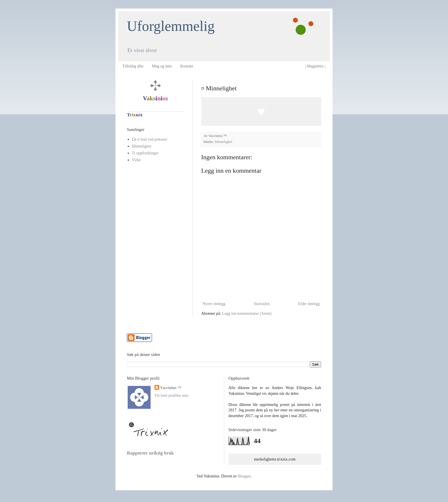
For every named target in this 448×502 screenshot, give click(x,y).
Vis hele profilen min (172, 396)
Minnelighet (224, 142)
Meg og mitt (162, 66)
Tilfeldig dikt (133, 66)
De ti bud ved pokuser (150, 139)
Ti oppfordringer (145, 153)
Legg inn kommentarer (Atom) (247, 313)
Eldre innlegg (309, 304)
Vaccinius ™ (171, 388)
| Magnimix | (315, 66)
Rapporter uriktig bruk (150, 453)
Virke (136, 160)
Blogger (244, 476)
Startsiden (262, 304)
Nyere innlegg (214, 304)
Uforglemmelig (171, 26)
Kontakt (187, 66)
